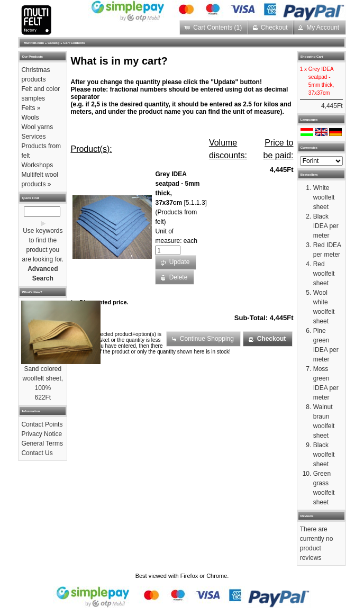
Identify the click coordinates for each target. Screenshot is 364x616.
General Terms (42, 443)
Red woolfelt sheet (324, 274)
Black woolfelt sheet (324, 455)
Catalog (54, 43)
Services (33, 137)
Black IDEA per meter (326, 226)
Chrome (217, 576)
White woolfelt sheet (324, 197)
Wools (30, 117)
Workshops (37, 165)
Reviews (307, 516)
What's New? (32, 292)
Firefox (189, 576)
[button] (214, 28)
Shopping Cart (312, 56)
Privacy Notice (42, 434)
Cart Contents (74, 43)
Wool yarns (37, 127)
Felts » (31, 108)
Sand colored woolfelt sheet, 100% (43, 378)
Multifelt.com (34, 43)
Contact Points (42, 424)
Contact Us (37, 453)
